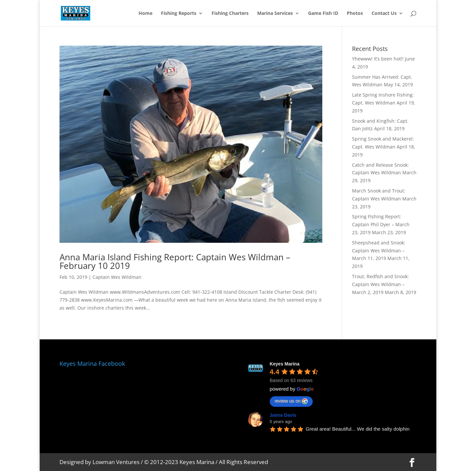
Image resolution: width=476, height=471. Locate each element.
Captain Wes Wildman (117, 277)
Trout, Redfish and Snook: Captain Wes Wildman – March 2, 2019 (380, 284)
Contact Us (384, 14)
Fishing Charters (230, 14)
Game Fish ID (323, 14)
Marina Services (275, 14)
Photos (355, 14)
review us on (291, 401)
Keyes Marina (285, 364)
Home (145, 14)
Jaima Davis (283, 415)
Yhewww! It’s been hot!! (378, 59)
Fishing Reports (179, 14)
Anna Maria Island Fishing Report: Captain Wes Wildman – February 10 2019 (175, 261)
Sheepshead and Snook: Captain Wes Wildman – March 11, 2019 (379, 251)
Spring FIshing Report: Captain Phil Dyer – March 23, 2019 (381, 224)
